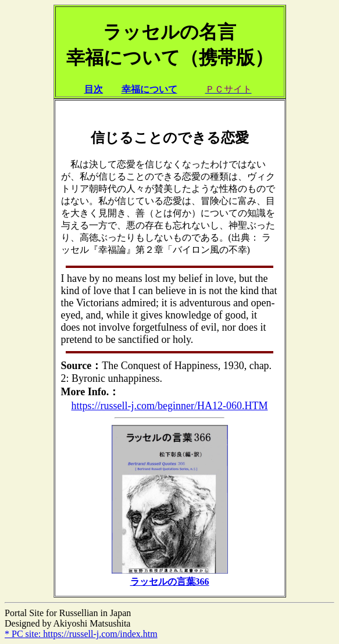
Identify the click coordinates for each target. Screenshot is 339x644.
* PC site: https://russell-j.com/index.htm (81, 634)
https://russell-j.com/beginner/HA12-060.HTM (170, 406)
